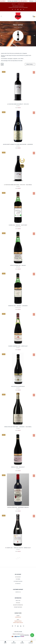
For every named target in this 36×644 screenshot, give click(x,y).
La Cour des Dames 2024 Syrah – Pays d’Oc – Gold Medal (18, 185)
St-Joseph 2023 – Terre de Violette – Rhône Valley (18, 548)
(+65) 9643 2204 (18, 617)
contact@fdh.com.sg (18, 623)
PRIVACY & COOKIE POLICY (18, 634)
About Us (14, 4)
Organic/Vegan (18, 227)
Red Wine (18, 43)
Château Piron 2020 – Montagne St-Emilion (18, 507)
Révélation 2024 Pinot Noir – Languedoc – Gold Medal (18, 427)
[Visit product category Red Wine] (18, 36)
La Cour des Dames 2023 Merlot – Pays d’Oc (18, 104)
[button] (34, 16)
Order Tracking (21, 4)
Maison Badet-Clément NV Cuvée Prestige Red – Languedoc (18, 144)
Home (15, 27)
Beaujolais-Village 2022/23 (18, 386)
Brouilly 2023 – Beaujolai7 (18, 467)
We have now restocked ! (17, 1)
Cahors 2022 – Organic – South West (18, 225)
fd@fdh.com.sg (18, 621)
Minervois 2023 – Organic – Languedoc (18, 306)
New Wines (18, 267)
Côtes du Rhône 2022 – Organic (18, 265)
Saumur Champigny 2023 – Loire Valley (18, 346)
